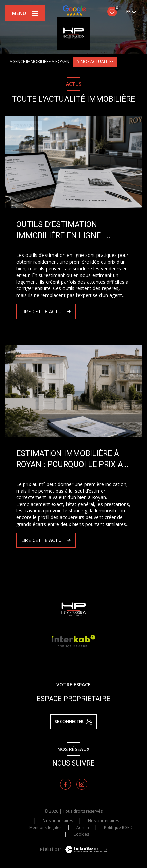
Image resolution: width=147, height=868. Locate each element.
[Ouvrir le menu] (25, 13)
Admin (83, 827)
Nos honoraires (58, 821)
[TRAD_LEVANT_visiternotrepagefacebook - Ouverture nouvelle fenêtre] (66, 784)
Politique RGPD (118, 827)
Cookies (81, 834)
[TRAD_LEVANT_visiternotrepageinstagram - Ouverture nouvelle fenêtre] (82, 784)
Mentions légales (45, 827)
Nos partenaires (104, 821)
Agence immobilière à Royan (39, 62)
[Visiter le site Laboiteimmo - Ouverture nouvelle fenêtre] (85, 850)
